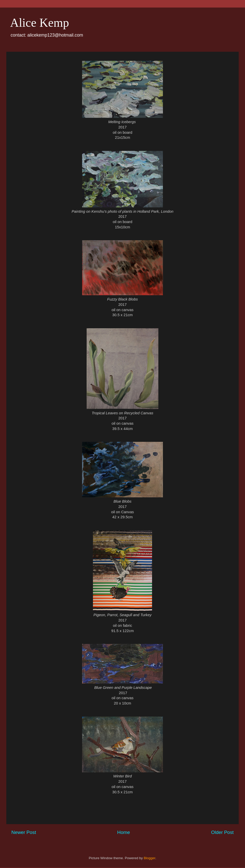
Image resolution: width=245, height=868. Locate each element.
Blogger (150, 858)
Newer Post (24, 832)
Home (124, 832)
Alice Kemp (40, 23)
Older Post (222, 832)
